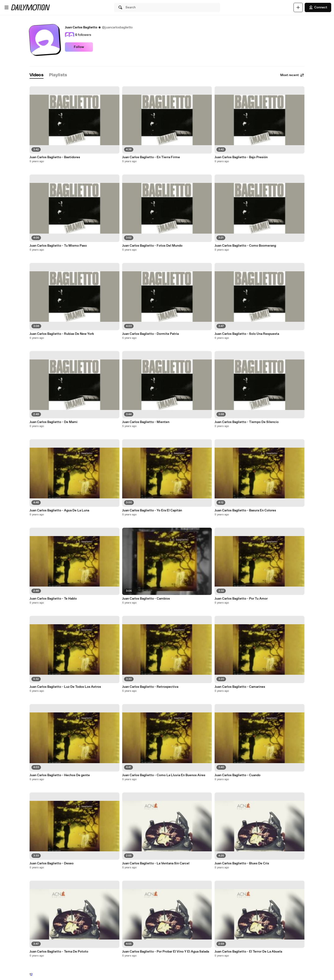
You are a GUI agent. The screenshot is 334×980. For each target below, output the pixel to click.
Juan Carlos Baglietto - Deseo (52, 863)
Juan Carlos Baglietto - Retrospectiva (150, 687)
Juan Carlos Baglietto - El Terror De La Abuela (248, 952)
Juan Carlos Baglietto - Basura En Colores (245, 510)
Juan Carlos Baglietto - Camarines (240, 687)
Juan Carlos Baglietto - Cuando (238, 775)
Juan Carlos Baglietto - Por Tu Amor (241, 599)
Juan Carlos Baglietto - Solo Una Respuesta (247, 334)
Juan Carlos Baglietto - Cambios (146, 599)
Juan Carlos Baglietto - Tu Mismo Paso (58, 246)
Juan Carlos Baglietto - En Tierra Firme (151, 157)
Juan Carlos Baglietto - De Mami (54, 422)
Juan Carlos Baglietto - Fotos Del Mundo (152, 246)
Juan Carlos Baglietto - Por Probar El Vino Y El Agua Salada (166, 952)
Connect (318, 7)
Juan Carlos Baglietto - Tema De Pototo (59, 952)
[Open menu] (7, 7)
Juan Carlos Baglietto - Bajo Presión (241, 157)
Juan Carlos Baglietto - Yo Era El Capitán (152, 510)
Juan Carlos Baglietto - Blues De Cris (242, 863)
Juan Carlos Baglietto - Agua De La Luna (59, 510)
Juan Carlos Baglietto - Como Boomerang (245, 246)
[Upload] (298, 7)
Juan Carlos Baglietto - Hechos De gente (60, 775)
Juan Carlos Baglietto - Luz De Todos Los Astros (65, 687)
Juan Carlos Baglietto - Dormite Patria (150, 334)
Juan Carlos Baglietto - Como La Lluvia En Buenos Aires (164, 775)
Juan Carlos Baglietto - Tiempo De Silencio (247, 422)
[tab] (37, 75)
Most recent (292, 75)
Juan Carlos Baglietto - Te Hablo (53, 599)
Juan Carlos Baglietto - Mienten (146, 422)
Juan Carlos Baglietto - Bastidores (55, 157)
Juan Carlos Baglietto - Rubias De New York (62, 334)
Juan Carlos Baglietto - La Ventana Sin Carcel (156, 863)
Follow (79, 47)
